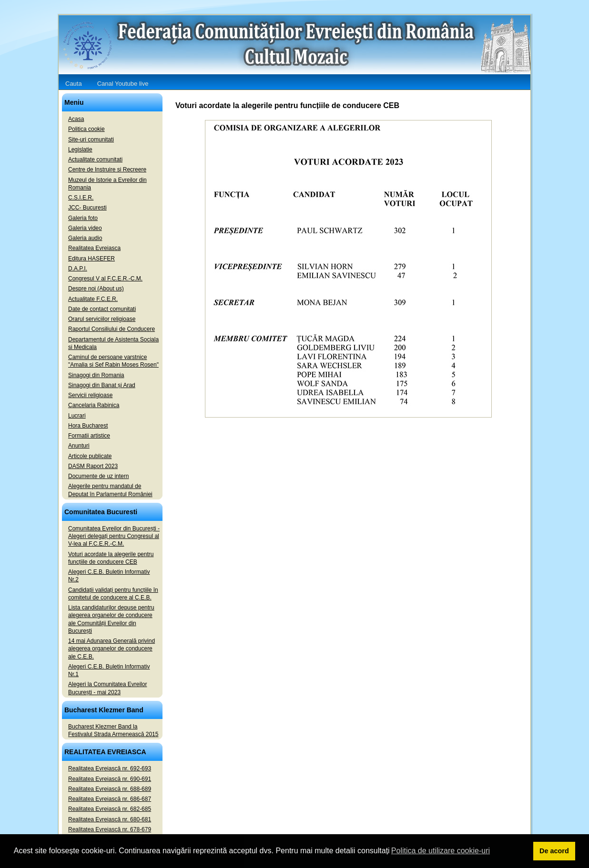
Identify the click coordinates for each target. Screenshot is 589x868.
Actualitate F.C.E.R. (93, 299)
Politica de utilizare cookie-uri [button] (441, 851)
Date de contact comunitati (102, 309)
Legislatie (80, 150)
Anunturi (79, 446)
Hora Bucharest (88, 426)
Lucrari (77, 416)
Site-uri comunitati (91, 140)
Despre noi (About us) (96, 289)
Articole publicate (90, 456)
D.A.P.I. (78, 269)
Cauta (74, 84)
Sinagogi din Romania (96, 375)
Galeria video (85, 228)
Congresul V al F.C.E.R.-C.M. (105, 279)
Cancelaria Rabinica (94, 405)
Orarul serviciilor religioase (102, 319)
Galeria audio (85, 238)
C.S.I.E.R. (81, 198)
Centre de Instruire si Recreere (107, 170)
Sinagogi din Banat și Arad (102, 385)
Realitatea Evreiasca (94, 248)
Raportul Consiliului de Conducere (112, 329)
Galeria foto (83, 218)
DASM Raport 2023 (93, 466)
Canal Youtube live (123, 84)
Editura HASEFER (91, 259)
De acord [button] (554, 851)
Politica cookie (86, 129)
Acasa (76, 119)
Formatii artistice (89, 436)
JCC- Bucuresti (87, 208)
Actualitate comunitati (95, 160)
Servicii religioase (90, 395)
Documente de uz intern (98, 476)
